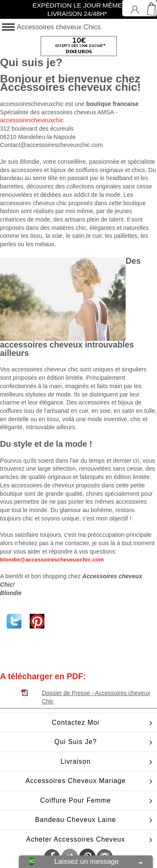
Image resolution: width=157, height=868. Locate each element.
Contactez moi (76, 722)
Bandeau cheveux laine (76, 820)
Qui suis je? (76, 742)
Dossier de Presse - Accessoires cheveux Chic (96, 695)
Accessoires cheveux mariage (76, 781)
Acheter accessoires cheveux (75, 839)
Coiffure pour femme (76, 800)
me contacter (72, 543)
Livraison (75, 761)
